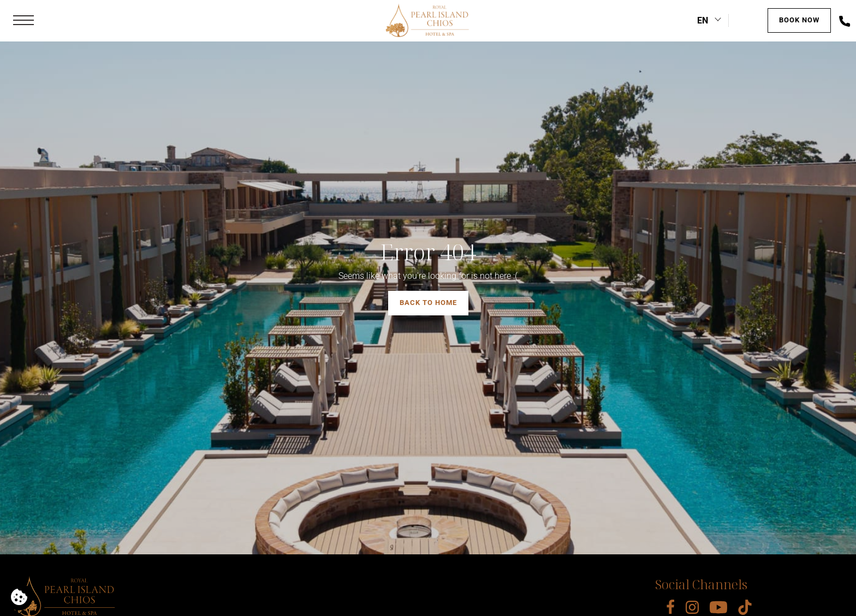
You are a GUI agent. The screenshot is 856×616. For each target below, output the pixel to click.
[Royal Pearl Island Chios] (428, 21)
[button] (23, 21)
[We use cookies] (19, 597)
